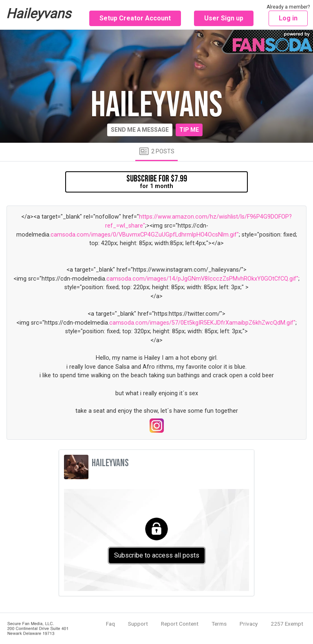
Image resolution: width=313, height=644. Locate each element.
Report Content (180, 624)
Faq (110, 624)
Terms (219, 624)
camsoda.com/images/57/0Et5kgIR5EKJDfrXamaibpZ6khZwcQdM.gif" (202, 323)
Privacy (249, 624)
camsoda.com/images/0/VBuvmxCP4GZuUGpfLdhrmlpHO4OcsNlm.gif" (145, 235)
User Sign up (224, 18)
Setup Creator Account (135, 18)
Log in (288, 18)
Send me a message (140, 130)
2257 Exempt (287, 624)
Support (138, 624)
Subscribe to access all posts (157, 555)
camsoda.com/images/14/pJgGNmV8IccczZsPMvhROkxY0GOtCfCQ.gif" (202, 279)
